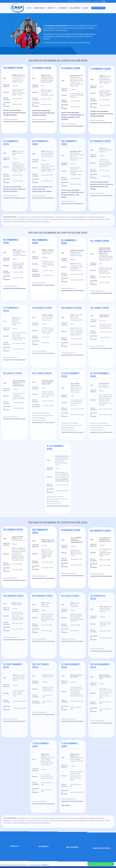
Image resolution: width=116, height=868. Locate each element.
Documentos (63, 8)
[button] (101, 864)
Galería (85, 8)
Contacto (97, 1)
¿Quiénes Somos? (39, 8)
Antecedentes (73, 1)
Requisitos (52, 8)
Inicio (29, 8)
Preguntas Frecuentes (85, 1)
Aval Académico (75, 8)
